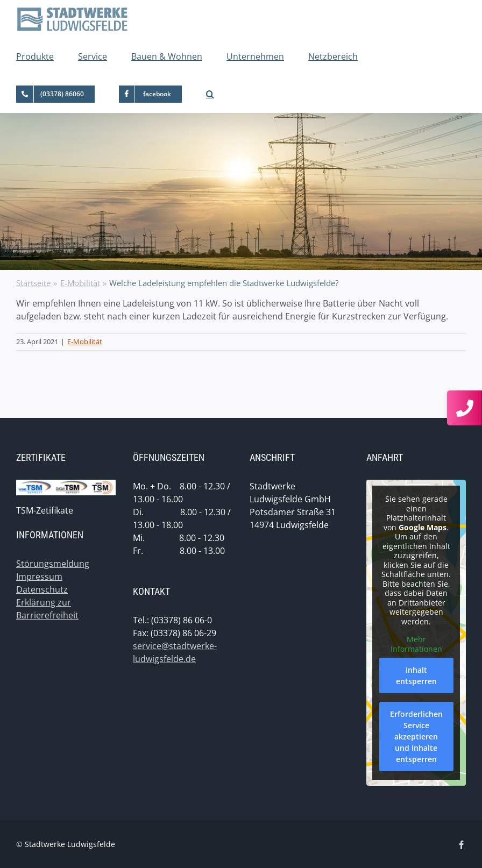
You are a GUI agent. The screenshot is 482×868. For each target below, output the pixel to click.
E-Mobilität (85, 341)
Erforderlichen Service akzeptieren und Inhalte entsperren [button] (416, 737)
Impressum (39, 577)
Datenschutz (42, 589)
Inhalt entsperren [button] (416, 675)
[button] (210, 94)
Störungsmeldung (53, 564)
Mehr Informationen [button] (416, 644)
